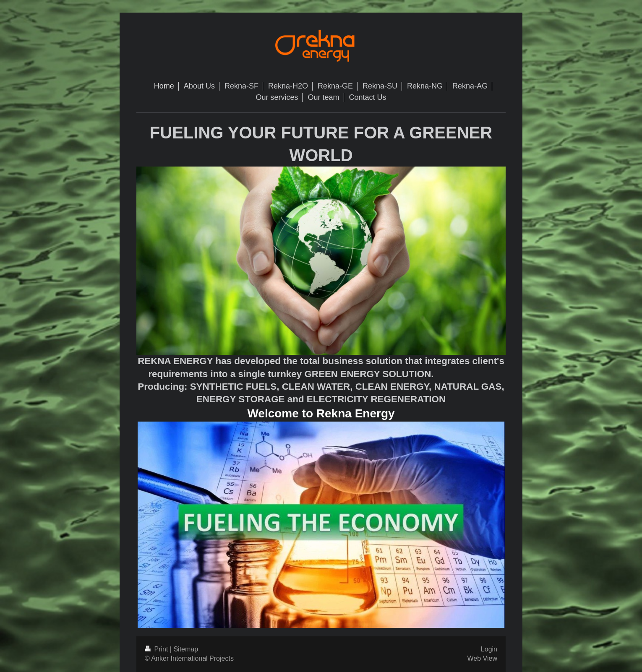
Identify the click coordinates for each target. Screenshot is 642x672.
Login (489, 649)
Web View (482, 658)
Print (157, 649)
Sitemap (186, 649)
